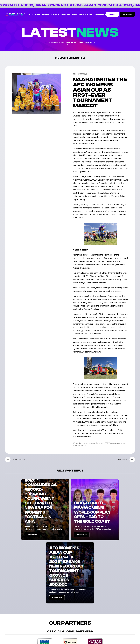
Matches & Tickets (35, 14)
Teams (75, 14)
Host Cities (66, 14)
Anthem (82, 14)
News (90, 14)
